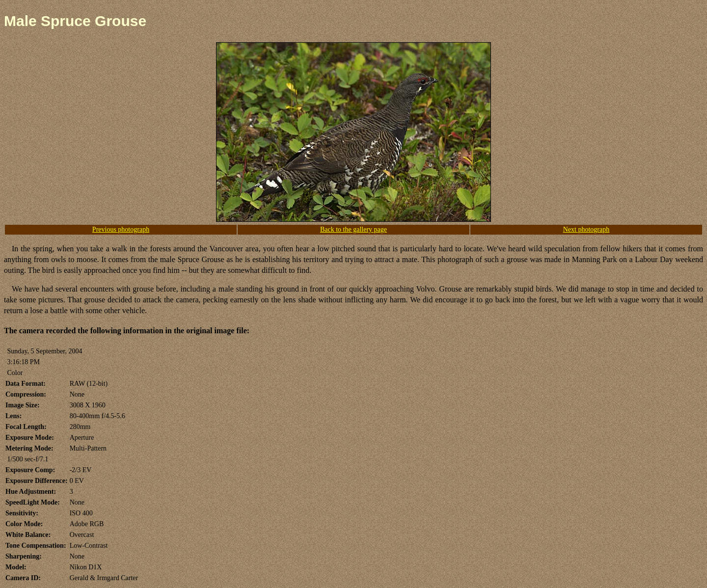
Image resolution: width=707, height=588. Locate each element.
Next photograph (586, 229)
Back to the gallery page (353, 229)
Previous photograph (121, 229)
